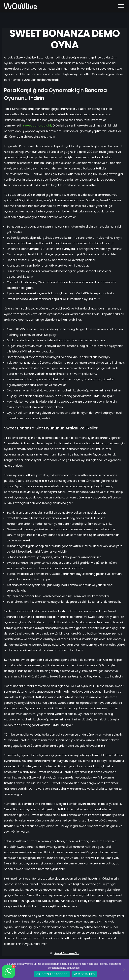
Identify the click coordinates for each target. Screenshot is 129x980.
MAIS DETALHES (84, 974)
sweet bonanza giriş (38, 126)
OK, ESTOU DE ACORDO (52, 974)
